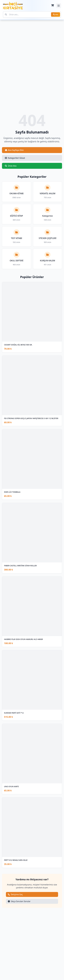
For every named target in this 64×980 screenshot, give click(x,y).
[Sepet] (52, 6)
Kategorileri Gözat (15, 158)
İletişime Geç (15, 894)
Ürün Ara (11, 166)
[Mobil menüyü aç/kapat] (59, 6)
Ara (56, 14)
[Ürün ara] (32, 15)
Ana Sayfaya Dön (14, 150)
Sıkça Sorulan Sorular (19, 901)
